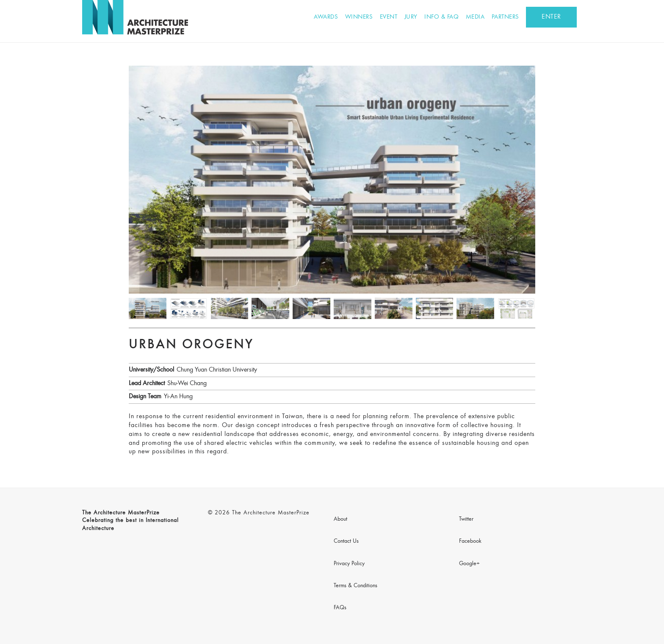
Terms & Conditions (356, 586)
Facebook (470, 541)
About (340, 519)
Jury (411, 17)
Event (389, 17)
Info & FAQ (441, 17)
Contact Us (346, 541)
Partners (505, 17)
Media (475, 17)
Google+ (469, 564)
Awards (326, 17)
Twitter (466, 519)
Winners (359, 17)
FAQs (340, 608)
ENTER (551, 17)
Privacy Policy (349, 564)
